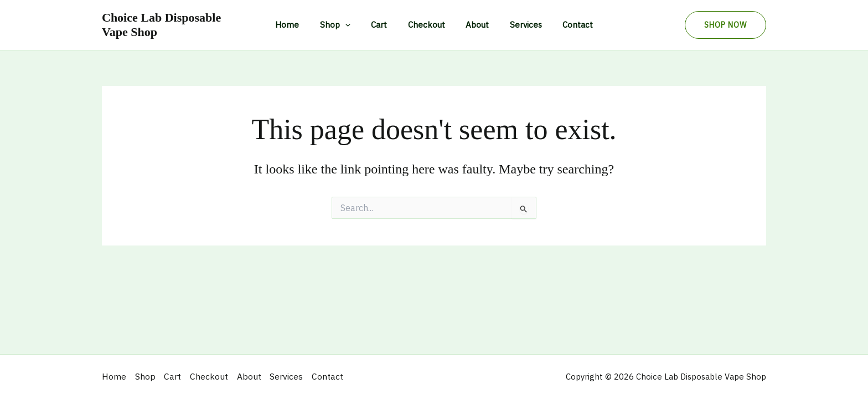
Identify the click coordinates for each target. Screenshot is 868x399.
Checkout (427, 25)
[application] (353, 25)
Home (300, 25)
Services (518, 25)
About (473, 25)
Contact (565, 25)
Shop (343, 25)
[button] (725, 25)
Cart (383, 25)
